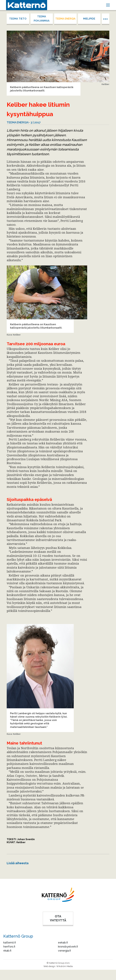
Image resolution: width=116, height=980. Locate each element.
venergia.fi (64, 951)
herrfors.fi (9, 947)
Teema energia (65, 19)
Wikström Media (65, 966)
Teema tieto (18, 19)
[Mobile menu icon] (108, 5)
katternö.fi (10, 943)
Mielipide (89, 19)
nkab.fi (7, 951)
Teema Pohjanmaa (42, 19)
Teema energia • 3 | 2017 (24, 122)
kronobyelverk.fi (68, 947)
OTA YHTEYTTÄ (58, 918)
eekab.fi (63, 943)
